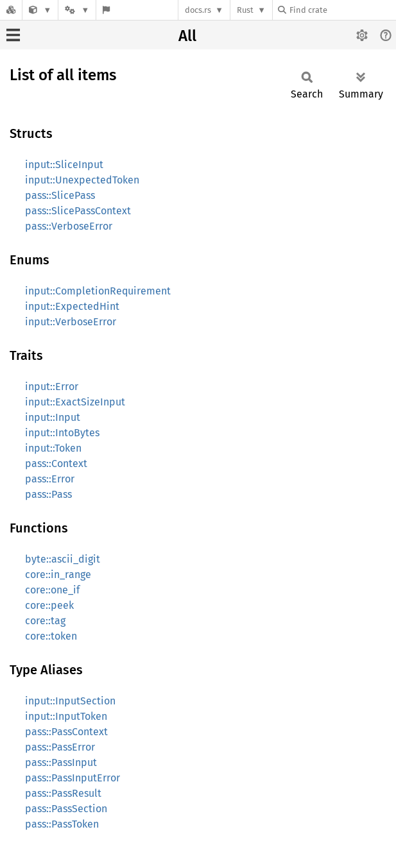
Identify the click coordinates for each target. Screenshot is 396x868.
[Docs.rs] (11, 10)
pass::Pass (48, 494)
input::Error (52, 387)
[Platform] (77, 10)
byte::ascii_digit (63, 559)
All (187, 36)
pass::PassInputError (73, 778)
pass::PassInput (61, 762)
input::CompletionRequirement (98, 291)
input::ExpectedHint (72, 306)
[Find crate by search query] (342, 10)
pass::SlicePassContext (78, 211)
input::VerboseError (71, 322)
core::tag (45, 621)
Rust (245, 10)
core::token (51, 636)
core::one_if (52, 590)
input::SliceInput (64, 165)
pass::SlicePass (60, 195)
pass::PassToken (62, 824)
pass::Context (56, 464)
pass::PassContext (66, 732)
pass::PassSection (66, 809)
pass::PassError (60, 747)
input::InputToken (66, 716)
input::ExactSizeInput (75, 402)
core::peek (49, 605)
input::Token (53, 448)
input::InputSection (70, 701)
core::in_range (58, 574)
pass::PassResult (63, 793)
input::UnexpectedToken (82, 180)
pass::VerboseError (69, 226)
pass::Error (50, 479)
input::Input (53, 417)
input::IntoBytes (62, 433)
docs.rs (198, 10)
